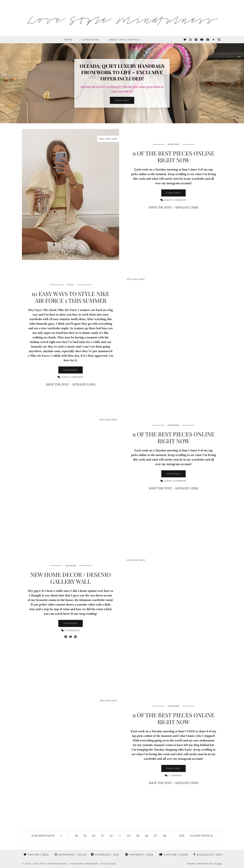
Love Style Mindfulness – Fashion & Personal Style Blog (74, 864)
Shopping (174, 144)
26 (147, 836)
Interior (71, 566)
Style (71, 285)
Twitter (36, 855)
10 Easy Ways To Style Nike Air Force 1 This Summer (71, 297)
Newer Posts (43, 836)
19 (85, 836)
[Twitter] (185, 40)
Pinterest (139, 855)
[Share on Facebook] (66, 637)
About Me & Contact (125, 40)
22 (111, 836)
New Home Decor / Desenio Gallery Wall (71, 578)
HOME (68, 40)
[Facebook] (208, 40)
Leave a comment (173, 200)
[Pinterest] (196, 40)
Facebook (105, 855)
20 (94, 836)
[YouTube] (202, 40)
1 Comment (173, 775)
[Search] (219, 40)
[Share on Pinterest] (75, 637)
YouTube (174, 855)
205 (182, 836)
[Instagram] (191, 40)
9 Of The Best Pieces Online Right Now (174, 157)
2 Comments (71, 630)
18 (76, 836)
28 (165, 836)
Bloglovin (208, 855)
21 (103, 836)
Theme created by (205, 864)
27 (156, 836)
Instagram (71, 855)
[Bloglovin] (214, 40)
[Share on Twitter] (71, 637)
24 (129, 836)
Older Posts (201, 836)
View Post (122, 100)
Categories (91, 40)
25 (138, 836)
